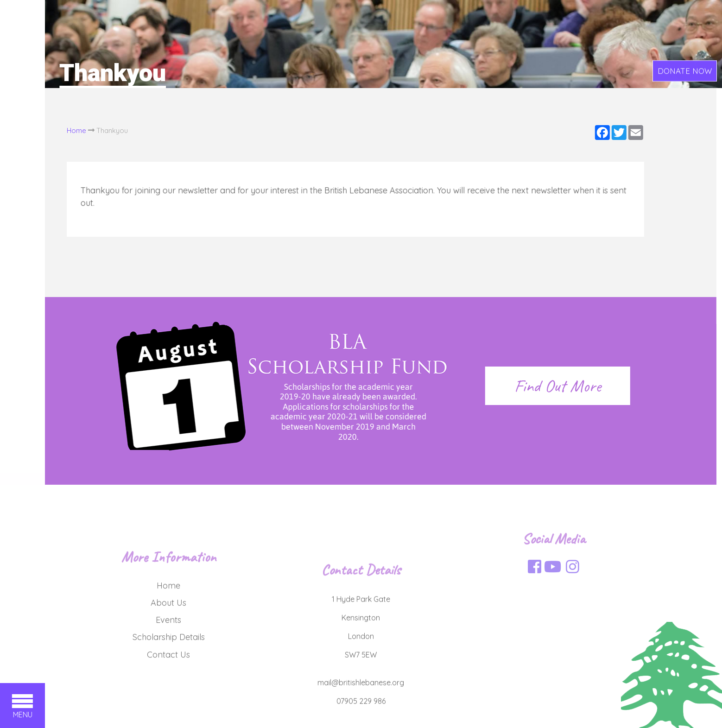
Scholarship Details (169, 668)
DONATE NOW (685, 71)
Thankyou (100, 130)
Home (64, 130)
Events (168, 650)
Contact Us (168, 685)
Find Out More (546, 386)
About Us (168, 633)
